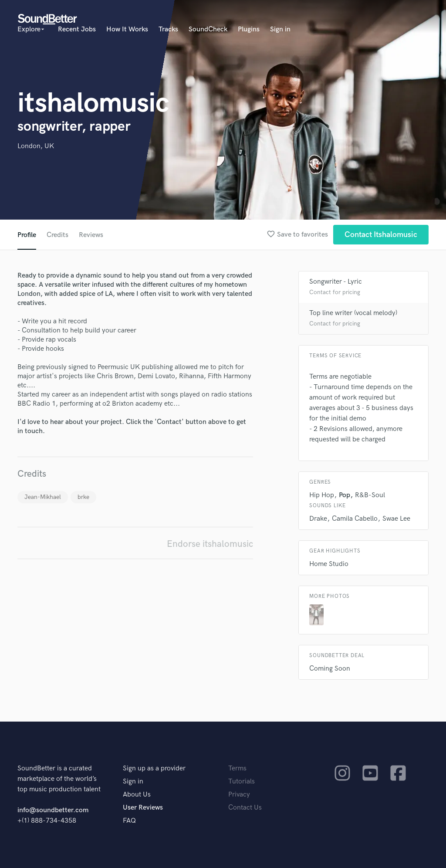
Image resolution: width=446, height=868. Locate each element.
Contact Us (245, 808)
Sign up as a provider (154, 768)
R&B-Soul (370, 495)
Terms (237, 768)
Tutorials (242, 782)
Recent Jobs (77, 29)
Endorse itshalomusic (210, 544)
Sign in (280, 29)
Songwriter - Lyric (336, 282)
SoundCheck (208, 29)
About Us (137, 795)
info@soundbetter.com (53, 810)
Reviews (91, 235)
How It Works (127, 29)
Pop (345, 495)
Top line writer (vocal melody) (353, 313)
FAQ (129, 821)
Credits (57, 235)
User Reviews (143, 808)
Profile (27, 235)
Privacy (239, 795)
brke (83, 497)
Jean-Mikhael (43, 497)
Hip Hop (322, 495)
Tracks (168, 29)
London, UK (36, 146)
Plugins (249, 29)
